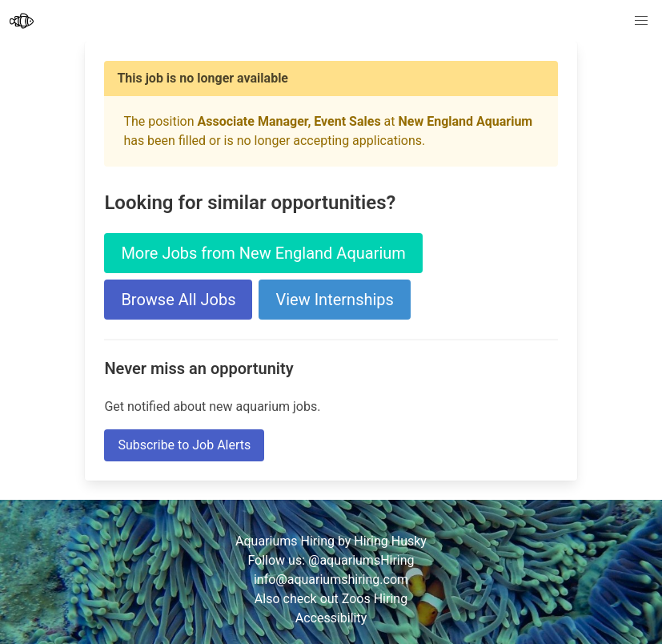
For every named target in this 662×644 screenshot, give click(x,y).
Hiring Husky (390, 541)
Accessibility (331, 618)
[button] (641, 21)
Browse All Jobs (178, 300)
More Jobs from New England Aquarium (263, 253)
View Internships (334, 300)
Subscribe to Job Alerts (184, 445)
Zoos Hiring (375, 599)
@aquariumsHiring (361, 560)
